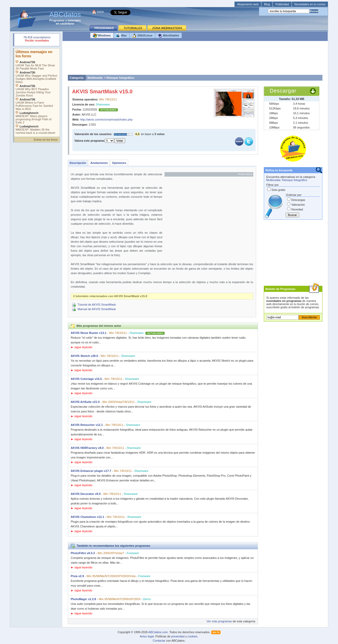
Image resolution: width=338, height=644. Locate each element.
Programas (57, 20)
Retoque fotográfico (121, 78)
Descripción (78, 163)
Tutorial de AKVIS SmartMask (97, 305)
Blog (267, 4)
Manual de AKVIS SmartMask (97, 309)
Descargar (283, 91)
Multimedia (95, 78)
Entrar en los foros (46, 140)
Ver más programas (219, 621)
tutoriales (74, 20)
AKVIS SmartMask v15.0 (102, 91)
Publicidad (282, 4)
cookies (192, 636)
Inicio (101, 12)
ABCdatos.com (158, 632)
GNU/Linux (142, 36)
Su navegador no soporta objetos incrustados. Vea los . (37, 91)
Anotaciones (99, 163)
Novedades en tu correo (310, 4)
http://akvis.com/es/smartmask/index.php (107, 119)
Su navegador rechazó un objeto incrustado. (37, 40)
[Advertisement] (195, 59)
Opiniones (119, 163)
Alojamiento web (248, 4)
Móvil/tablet (168, 36)
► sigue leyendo (82, 347)
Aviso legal (147, 636)
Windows (102, 36)
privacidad (178, 636)
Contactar (159, 641)
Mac (121, 36)
